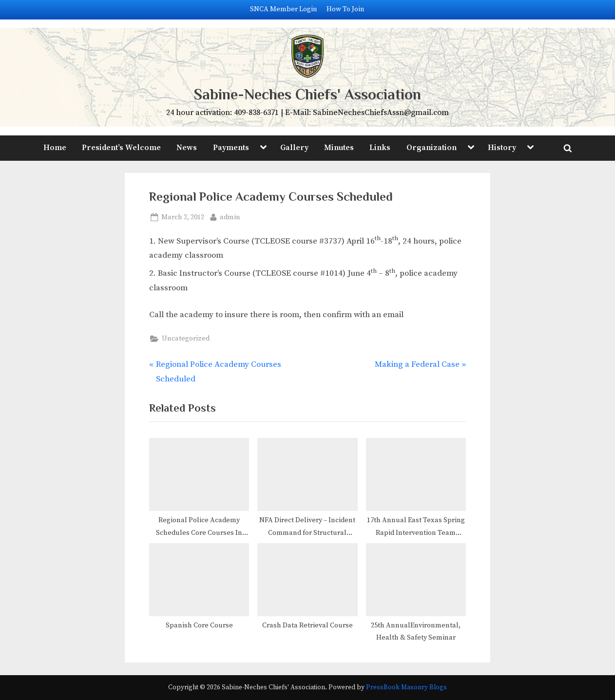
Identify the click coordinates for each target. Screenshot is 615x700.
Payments (231, 148)
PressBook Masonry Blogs (406, 688)
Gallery (294, 148)
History (502, 148)
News (187, 148)
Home (55, 148)
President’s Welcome (121, 148)
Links (380, 148)
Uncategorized (186, 339)
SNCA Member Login (284, 9)
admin (230, 217)
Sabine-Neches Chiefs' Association (307, 94)
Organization (432, 148)
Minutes (339, 148)
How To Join (346, 9)
